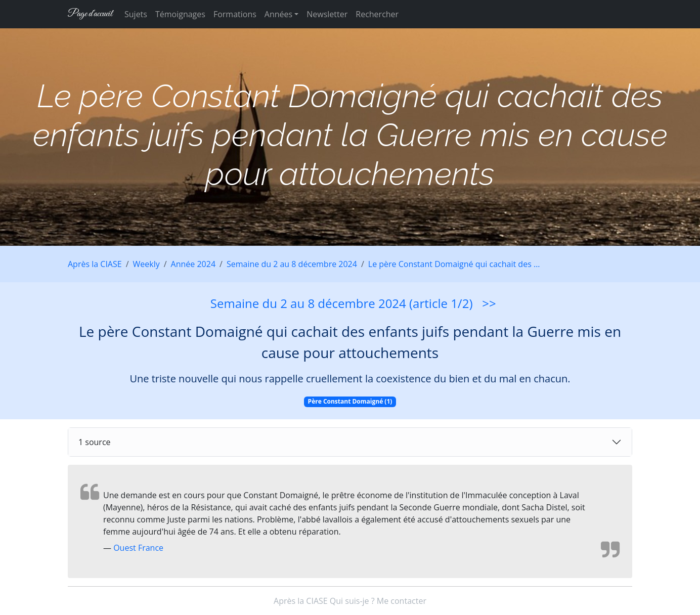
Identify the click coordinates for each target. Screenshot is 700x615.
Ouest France (138, 548)
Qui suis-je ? (352, 601)
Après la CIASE (95, 264)
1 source (95, 442)
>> (489, 303)
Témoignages (180, 14)
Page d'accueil (90, 14)
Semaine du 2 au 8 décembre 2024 (292, 264)
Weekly (146, 264)
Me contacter (402, 601)
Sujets (136, 14)
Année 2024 (193, 264)
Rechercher (377, 14)
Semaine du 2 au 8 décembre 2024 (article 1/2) (342, 303)
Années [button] (278, 14)
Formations (235, 14)
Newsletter (327, 14)
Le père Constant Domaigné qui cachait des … (454, 264)
